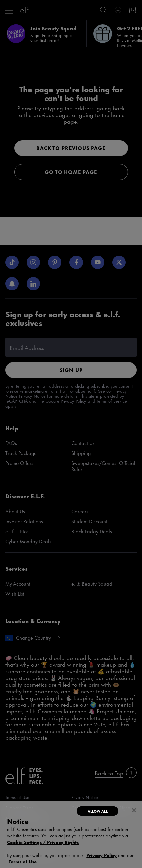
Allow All (98, 811)
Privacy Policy (101, 855)
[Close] (134, 810)
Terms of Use (23, 861)
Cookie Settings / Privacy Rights (43, 842)
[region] (71, 835)
